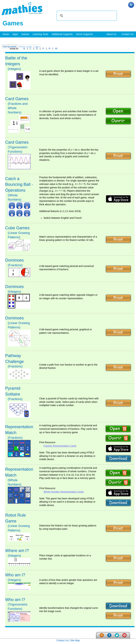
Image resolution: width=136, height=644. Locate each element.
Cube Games (17, 228)
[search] (86, 16)
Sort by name (10, 47)
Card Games (17, 99)
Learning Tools (40, 34)
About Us (111, 34)
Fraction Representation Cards (60, 446)
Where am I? (17, 551)
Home (6, 34)
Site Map (75, 640)
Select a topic (25, 47)
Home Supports (84, 34)
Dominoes (14, 260)
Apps (15, 34)
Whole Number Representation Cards (64, 492)
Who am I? (15, 575)
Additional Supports (62, 34)
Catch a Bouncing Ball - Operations (19, 184)
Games (25, 34)
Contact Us (127, 34)
